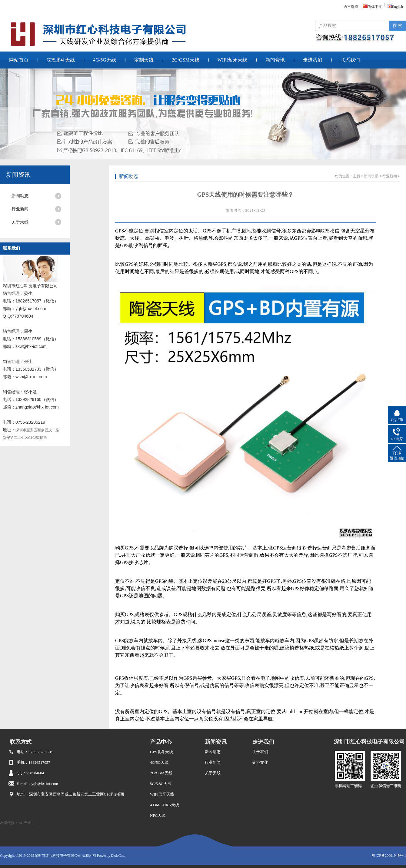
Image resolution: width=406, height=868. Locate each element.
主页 (357, 176)
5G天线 (25, 823)
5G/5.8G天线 (161, 784)
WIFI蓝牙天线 (233, 60)
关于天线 (20, 222)
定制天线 (144, 60)
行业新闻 (20, 209)
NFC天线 (158, 815)
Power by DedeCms (111, 856)
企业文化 (260, 762)
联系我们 (350, 60)
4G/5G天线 (105, 60)
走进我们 (313, 60)
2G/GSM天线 (186, 60)
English (395, 7)
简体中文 (372, 7)
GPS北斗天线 (61, 60)
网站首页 (19, 60)
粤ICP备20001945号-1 (389, 856)
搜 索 (398, 26)
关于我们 (260, 752)
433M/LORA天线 (165, 805)
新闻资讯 (275, 60)
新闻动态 (20, 196)
